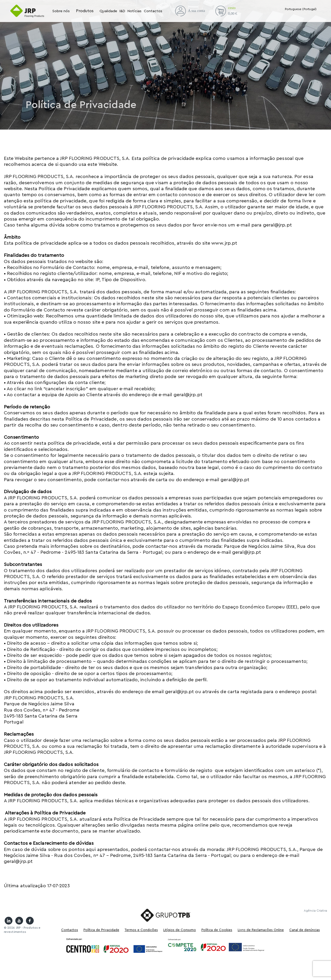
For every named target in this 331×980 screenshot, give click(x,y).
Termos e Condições (141, 930)
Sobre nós (61, 11)
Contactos (153, 11)
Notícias (134, 11)
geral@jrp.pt (277, 225)
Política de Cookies (217, 930)
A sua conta (190, 11)
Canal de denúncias (305, 930)
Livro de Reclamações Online (261, 930)
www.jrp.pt (225, 243)
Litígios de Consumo (180, 930)
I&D (122, 11)
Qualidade (108, 11)
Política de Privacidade (101, 930)
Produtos (85, 11)
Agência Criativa (315, 911)
